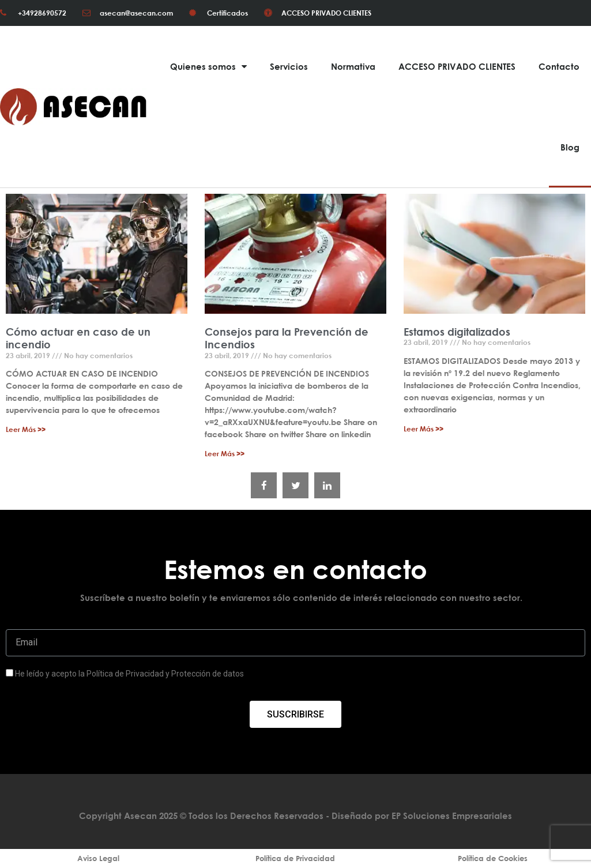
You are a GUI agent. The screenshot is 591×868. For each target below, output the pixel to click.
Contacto (559, 66)
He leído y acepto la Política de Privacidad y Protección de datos (129, 674)
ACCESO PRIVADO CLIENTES (457, 66)
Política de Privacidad (295, 858)
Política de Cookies (493, 858)
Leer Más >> (26, 429)
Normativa (353, 66)
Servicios (289, 66)
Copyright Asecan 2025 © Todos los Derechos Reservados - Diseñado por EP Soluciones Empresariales (295, 816)
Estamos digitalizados (457, 332)
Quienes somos (208, 66)
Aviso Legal (98, 858)
